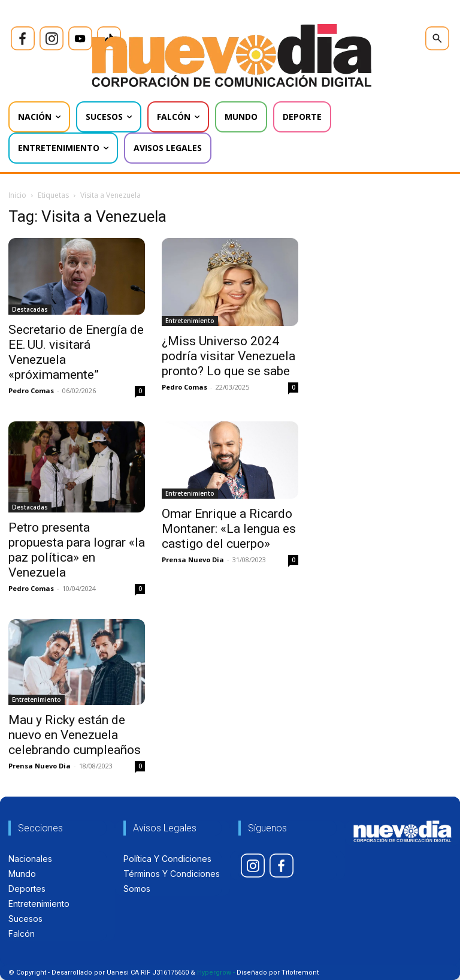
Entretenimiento (190, 321)
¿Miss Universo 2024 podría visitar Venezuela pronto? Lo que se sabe (229, 356)
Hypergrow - (216, 973)
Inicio (17, 195)
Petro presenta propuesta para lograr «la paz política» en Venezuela (77, 550)
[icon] (23, 38)
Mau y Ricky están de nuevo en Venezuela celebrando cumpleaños (75, 735)
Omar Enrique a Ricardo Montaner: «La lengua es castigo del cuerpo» (229, 529)
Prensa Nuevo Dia (193, 560)
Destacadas (30, 309)
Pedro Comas (31, 391)
